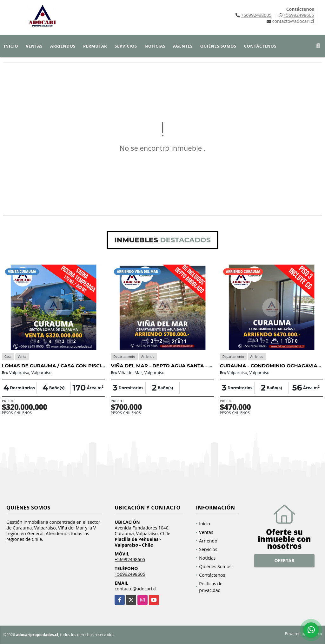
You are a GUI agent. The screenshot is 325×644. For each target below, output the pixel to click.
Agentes (183, 46)
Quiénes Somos (218, 46)
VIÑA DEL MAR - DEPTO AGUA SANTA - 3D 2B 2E (170, 366)
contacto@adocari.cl (136, 589)
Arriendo (208, 541)
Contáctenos (260, 46)
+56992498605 (256, 15)
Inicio (11, 46)
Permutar (95, 46)
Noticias (155, 46)
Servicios (126, 46)
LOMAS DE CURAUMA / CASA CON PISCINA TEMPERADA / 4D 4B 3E (86, 366)
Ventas (34, 46)
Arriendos (63, 46)
